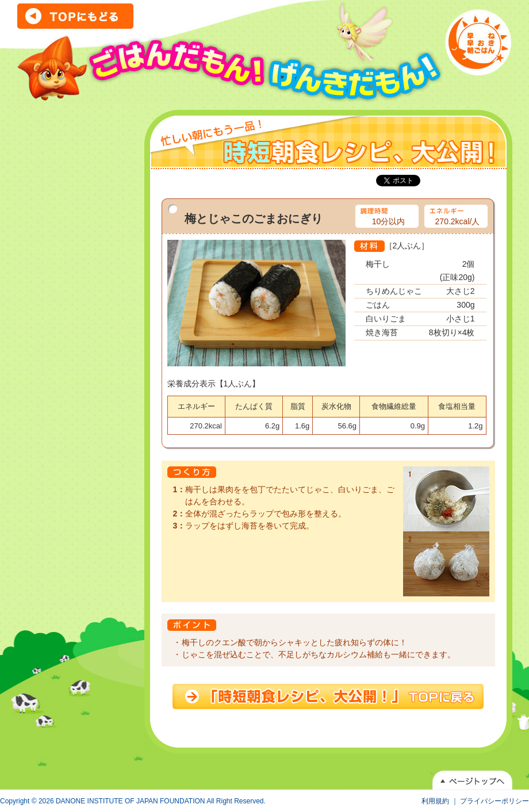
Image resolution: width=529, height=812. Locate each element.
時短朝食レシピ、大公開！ (328, 696)
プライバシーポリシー (494, 801)
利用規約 (435, 801)
